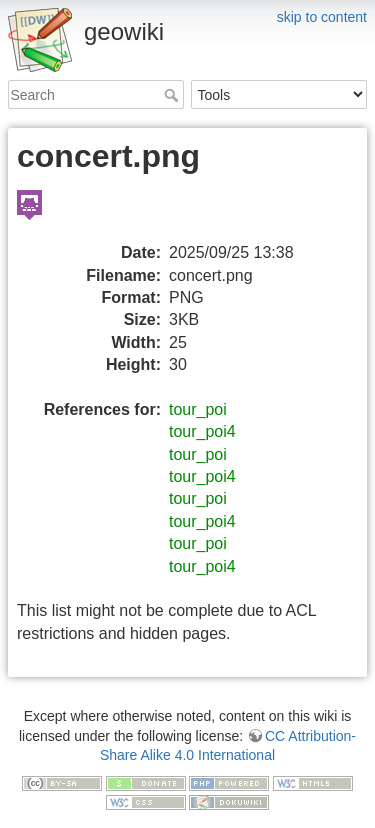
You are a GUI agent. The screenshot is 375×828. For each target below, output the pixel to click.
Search (173, 95)
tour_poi (198, 409)
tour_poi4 (202, 431)
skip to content (322, 17)
